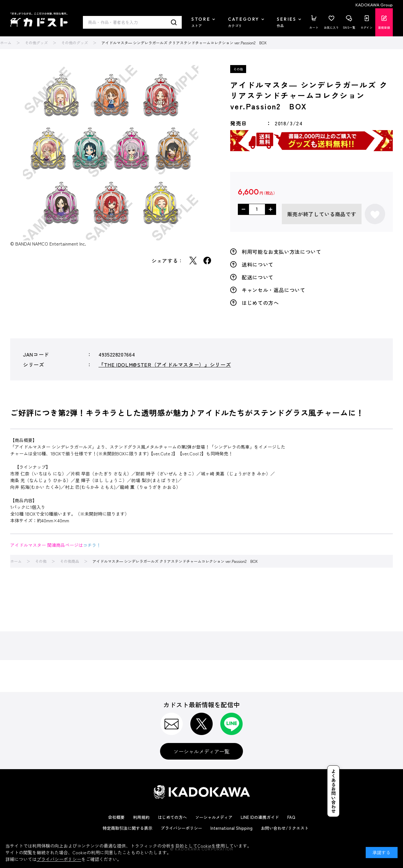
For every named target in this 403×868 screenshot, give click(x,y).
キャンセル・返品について (274, 290)
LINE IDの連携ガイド (260, 817)
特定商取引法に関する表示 (128, 828)
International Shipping (231, 828)
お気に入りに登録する (375, 214)
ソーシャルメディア (214, 817)
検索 (174, 22)
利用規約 (141, 817)
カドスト (39, 19)
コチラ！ (92, 545)
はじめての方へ (260, 303)
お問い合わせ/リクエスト (285, 828)
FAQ (291, 817)
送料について (258, 264)
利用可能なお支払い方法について (282, 252)
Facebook (207, 261)
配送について (258, 277)
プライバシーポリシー (181, 828)
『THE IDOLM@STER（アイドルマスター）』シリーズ (165, 364)
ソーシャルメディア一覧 (201, 751)
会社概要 (116, 817)
